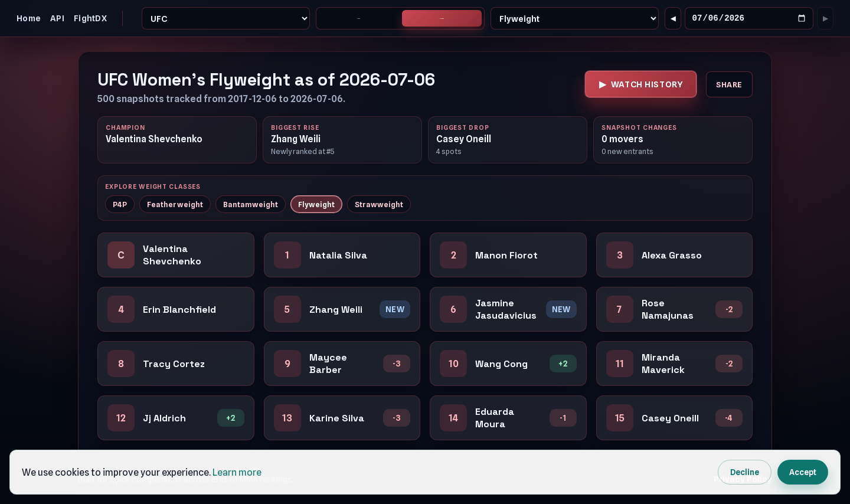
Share (729, 86)
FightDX (90, 19)
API (57, 19)
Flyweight (316, 205)
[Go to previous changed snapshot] (673, 19)
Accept (803, 472)
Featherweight (175, 205)
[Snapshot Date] (749, 19)
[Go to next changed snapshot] (825, 19)
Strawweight (379, 205)
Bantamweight (251, 205)
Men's (359, 19)
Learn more (237, 472)
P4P (120, 205)
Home (29, 19)
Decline (745, 472)
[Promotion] (226, 19)
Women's (442, 19)
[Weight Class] (575, 19)
